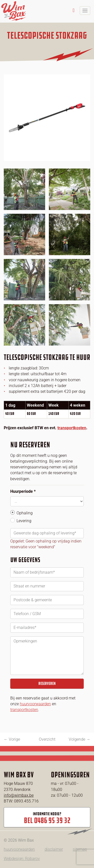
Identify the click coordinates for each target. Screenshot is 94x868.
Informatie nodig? (47, 818)
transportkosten (72, 428)
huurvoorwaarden (35, 704)
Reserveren (47, 684)
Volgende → (79, 739)
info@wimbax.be (19, 795)
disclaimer (54, 849)
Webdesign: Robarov (22, 859)
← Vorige (12, 739)
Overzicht (47, 739)
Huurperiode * (23, 491)
